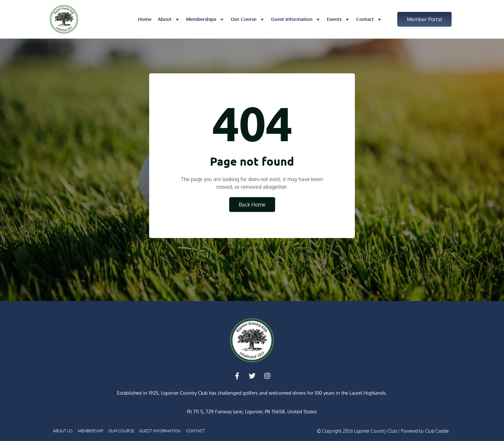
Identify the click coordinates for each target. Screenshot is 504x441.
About (169, 19)
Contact (369, 19)
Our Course (248, 19)
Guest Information (296, 19)
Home (145, 19)
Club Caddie (437, 431)
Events (338, 19)
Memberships (205, 19)
